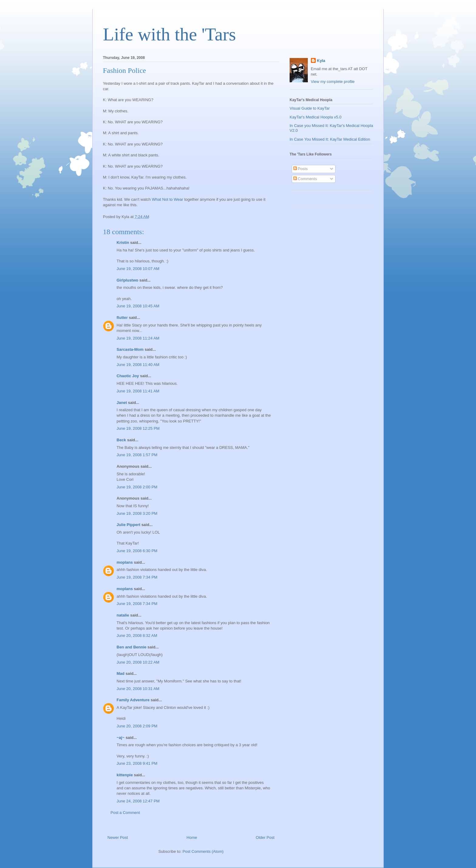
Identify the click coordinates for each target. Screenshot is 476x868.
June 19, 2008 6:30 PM (137, 551)
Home (192, 837)
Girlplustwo (127, 280)
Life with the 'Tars (169, 34)
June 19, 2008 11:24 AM (138, 338)
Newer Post (118, 837)
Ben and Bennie (131, 647)
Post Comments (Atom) (203, 851)
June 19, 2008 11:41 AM (138, 391)
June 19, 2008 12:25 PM (138, 428)
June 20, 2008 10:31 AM (138, 689)
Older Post (265, 837)
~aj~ (121, 738)
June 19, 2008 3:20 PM (137, 513)
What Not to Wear (167, 199)
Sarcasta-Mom (130, 349)
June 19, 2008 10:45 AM (138, 306)
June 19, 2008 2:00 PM (137, 487)
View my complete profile (333, 82)
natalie (123, 615)
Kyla (321, 61)
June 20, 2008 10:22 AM (138, 662)
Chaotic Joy (128, 376)
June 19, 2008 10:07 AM (138, 269)
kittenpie (125, 775)
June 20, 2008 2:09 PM (137, 726)
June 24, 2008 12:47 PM (138, 801)
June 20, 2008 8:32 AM (137, 636)
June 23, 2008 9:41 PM (137, 763)
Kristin (123, 243)
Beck (121, 440)
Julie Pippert (128, 525)
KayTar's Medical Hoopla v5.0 (316, 117)
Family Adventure (133, 700)
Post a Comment (125, 813)
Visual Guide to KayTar (310, 108)
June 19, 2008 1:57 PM (137, 455)
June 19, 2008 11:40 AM (138, 365)
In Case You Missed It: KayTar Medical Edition (330, 139)
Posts (301, 169)
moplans (125, 562)
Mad (121, 673)
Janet (122, 403)
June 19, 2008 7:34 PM (137, 577)
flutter (122, 318)
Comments (305, 179)
